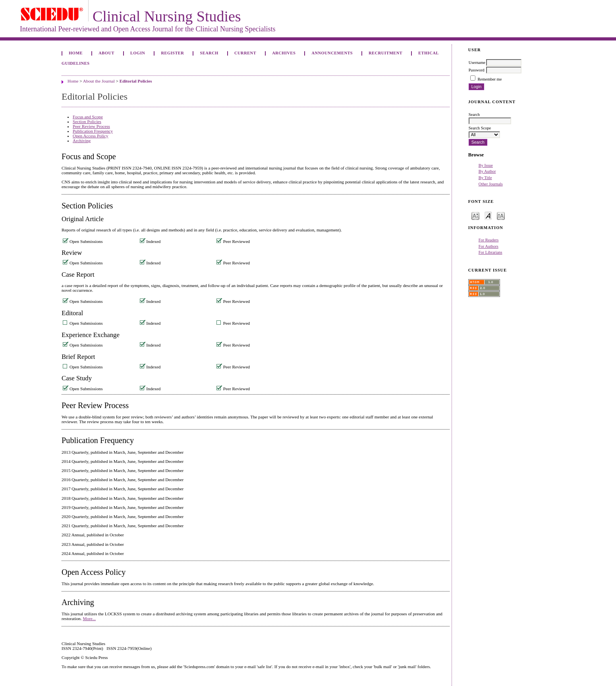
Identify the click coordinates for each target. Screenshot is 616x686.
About (106, 53)
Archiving (82, 141)
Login (138, 53)
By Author (487, 171)
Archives (284, 53)
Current (245, 53)
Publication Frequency (93, 131)
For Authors (489, 246)
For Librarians (490, 252)
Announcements (332, 53)
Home (76, 53)
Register (172, 53)
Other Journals (491, 184)
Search (209, 53)
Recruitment (385, 53)
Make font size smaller (475, 215)
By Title (485, 178)
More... (90, 619)
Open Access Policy (90, 136)
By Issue (486, 165)
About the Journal (99, 81)
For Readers (489, 240)
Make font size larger (501, 215)
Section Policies (87, 121)
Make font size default (488, 215)
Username (477, 63)
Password (477, 70)
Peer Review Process (91, 126)
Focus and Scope (88, 117)
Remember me (490, 79)
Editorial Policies (136, 81)
